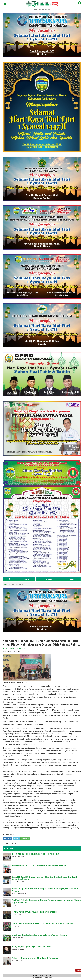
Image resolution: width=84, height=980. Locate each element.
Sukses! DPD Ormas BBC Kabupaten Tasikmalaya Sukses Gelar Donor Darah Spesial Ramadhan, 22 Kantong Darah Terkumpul (45, 878)
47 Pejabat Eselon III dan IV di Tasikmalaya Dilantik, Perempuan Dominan (36, 854)
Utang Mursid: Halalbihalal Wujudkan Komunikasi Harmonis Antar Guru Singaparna (40, 935)
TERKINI (26, 579)
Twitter (16, 838)
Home (6, 584)
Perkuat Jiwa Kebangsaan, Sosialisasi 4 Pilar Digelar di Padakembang (35, 958)
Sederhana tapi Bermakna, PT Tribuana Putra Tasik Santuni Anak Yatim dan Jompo (39, 865)
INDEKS (72, 579)
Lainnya (78, 970)
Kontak (49, 976)
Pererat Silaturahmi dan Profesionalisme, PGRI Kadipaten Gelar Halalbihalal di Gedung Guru (43, 923)
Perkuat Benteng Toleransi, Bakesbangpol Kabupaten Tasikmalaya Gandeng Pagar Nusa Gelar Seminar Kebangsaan (46, 890)
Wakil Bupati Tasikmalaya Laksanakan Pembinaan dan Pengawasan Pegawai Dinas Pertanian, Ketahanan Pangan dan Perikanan (46, 901)
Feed (42, 976)
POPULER (49, 579)
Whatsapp (25, 838)
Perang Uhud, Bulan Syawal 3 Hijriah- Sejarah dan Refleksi (31, 946)
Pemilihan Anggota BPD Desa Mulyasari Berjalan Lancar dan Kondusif (35, 912)
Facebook (7, 838)
